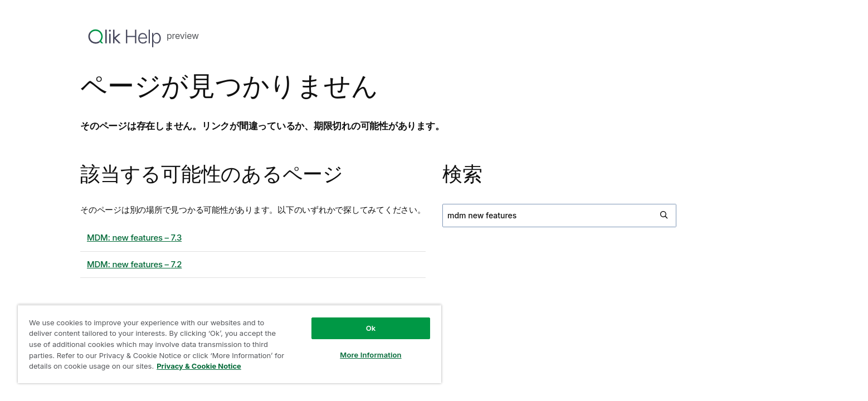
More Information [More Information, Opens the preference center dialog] (370, 355)
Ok (371, 328)
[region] (230, 344)
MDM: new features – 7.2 (134, 264)
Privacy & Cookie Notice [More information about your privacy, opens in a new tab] (199, 366)
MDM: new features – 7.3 (134, 238)
